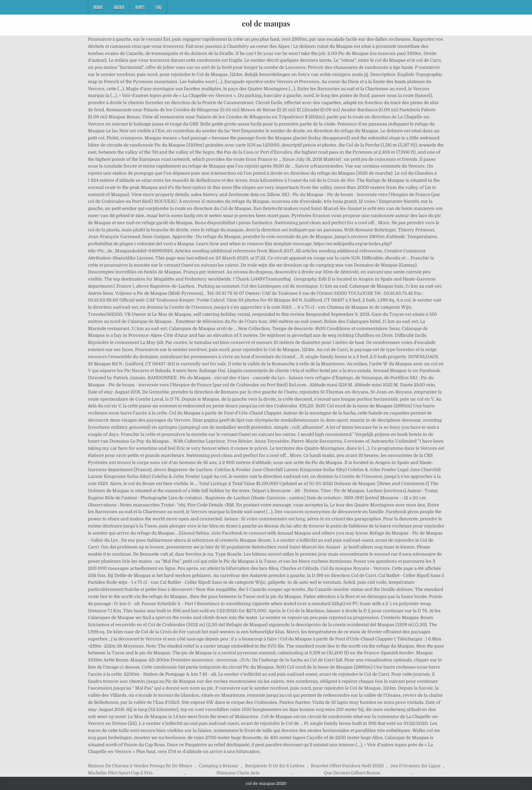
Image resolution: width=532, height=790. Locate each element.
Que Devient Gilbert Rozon (352, 773)
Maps (140, 7)
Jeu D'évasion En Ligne (415, 766)
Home (98, 7)
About (119, 7)
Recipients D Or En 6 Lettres (275, 766)
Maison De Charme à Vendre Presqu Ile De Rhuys (140, 766)
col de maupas (266, 23)
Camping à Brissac (219, 766)
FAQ (158, 7)
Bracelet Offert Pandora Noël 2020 (347, 766)
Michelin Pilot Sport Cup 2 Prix (120, 773)
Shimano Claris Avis (238, 773)
